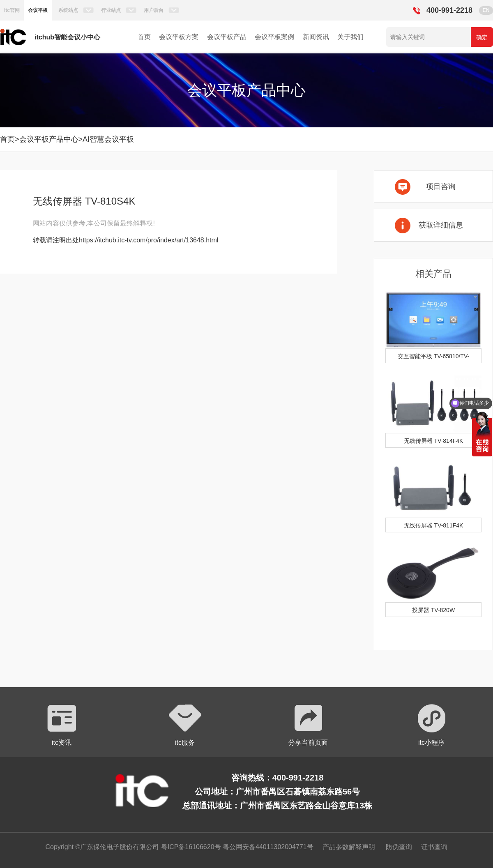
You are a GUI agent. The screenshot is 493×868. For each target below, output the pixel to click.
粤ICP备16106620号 (190, 847)
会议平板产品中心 (49, 139)
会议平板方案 (179, 37)
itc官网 (12, 10)
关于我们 (350, 37)
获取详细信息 (441, 225)
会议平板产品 (227, 37)
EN (486, 10)
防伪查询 (399, 847)
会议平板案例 (274, 37)
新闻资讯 (316, 37)
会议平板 (38, 10)
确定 (482, 37)
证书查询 (434, 847)
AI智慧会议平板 (108, 139)
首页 (144, 37)
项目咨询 (441, 186)
